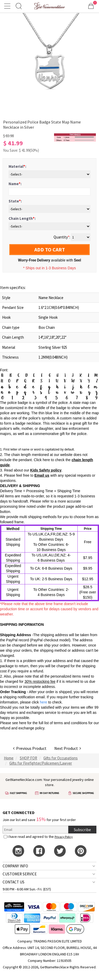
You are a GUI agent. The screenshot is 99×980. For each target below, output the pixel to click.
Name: (15, 184)
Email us (42, 475)
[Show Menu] (8, 6)
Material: (17, 166)
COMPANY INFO (15, 866)
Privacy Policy (64, 837)
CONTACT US (14, 882)
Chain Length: (22, 218)
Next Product (68, 748)
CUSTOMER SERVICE (20, 874)
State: (15, 201)
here (23, 723)
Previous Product (30, 748)
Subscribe (82, 830)
